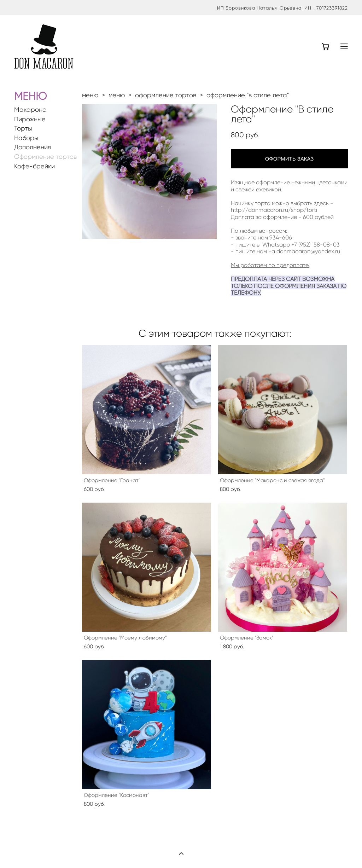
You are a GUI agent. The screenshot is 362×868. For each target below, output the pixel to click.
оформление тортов (166, 95)
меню (90, 95)
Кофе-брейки (34, 166)
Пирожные (30, 119)
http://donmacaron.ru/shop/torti (274, 210)
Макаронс (30, 110)
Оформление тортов (45, 157)
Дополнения (33, 147)
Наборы (26, 138)
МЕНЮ (30, 96)
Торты (23, 129)
